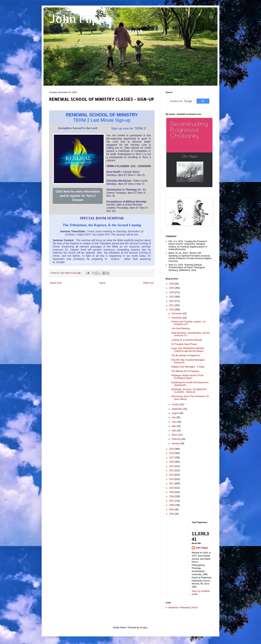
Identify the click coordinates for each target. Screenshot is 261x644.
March (175, 435)
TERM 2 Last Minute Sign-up (102, 120)
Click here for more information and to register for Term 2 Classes (78, 196)
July (174, 417)
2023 (172, 297)
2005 (172, 510)
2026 (172, 284)
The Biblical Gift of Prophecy (185, 371)
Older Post (148, 283)
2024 (172, 292)
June (174, 422)
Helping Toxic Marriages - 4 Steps (188, 367)
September (178, 409)
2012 (172, 479)
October (176, 404)
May (174, 426)
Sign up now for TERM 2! (129, 128)
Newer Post (56, 283)
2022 (172, 301)
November (177, 318)
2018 (172, 453)
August (176, 413)
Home (102, 283)
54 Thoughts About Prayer (184, 344)
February (176, 439)
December (177, 313)
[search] (181, 101)
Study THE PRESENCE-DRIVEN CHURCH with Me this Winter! (188, 350)
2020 (172, 310)
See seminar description (80, 262)
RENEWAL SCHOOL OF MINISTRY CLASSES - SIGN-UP (189, 391)
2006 (172, 505)
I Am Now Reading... (181, 328)
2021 (172, 305)
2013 (172, 475)
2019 (172, 449)
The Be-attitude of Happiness (186, 355)
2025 (172, 288)
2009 (172, 492)
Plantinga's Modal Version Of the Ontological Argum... (187, 377)
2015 (172, 466)
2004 (172, 514)
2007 (172, 501)
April (174, 431)
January (176, 444)
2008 (172, 496)
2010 (172, 488)
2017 (172, 458)
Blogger (144, 628)
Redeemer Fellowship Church (183, 608)
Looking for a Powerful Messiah (187, 340)
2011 (172, 483)
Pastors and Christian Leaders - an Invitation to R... (188, 323)
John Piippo (81, 19)
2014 (172, 471)
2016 (172, 462)
